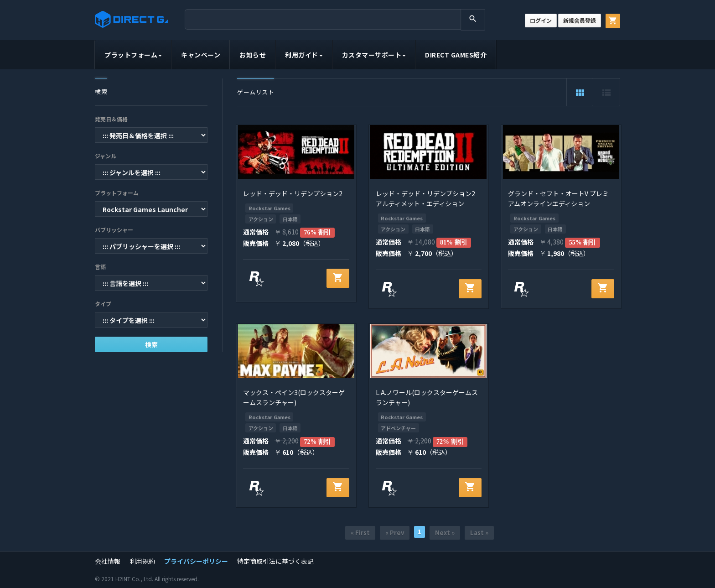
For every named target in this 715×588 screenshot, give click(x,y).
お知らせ (253, 55)
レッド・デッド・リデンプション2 (293, 193)
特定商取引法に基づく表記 (275, 561)
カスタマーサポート (374, 55)
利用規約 (142, 561)
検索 (151, 344)
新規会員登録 (580, 20)
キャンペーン (201, 55)
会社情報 (108, 561)
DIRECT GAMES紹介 (456, 55)
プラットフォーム (133, 55)
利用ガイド (304, 55)
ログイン (541, 20)
